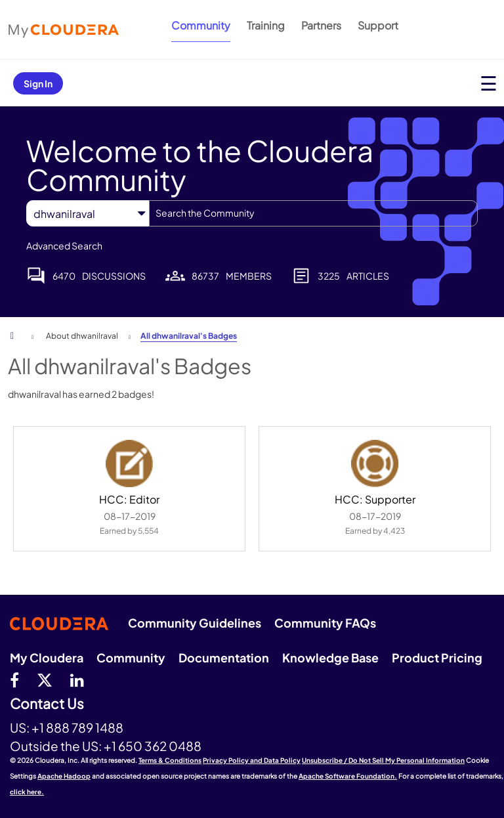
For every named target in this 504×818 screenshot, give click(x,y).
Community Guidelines (195, 623)
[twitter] (45, 679)
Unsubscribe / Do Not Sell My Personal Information (383, 760)
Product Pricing (437, 657)
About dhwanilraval (82, 336)
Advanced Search (64, 246)
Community (201, 25)
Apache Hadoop (64, 776)
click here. (27, 792)
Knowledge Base (330, 657)
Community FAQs (325, 623)
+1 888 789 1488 (77, 727)
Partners (321, 25)
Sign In (38, 83)
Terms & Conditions (170, 760)
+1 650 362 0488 (153, 746)
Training (266, 25)
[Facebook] (14, 679)
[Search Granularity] (88, 214)
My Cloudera (47, 657)
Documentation (224, 657)
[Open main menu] (489, 83)
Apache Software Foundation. (348, 776)
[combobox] (313, 213)
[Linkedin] (77, 679)
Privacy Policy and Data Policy (252, 760)
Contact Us (47, 704)
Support (378, 25)
